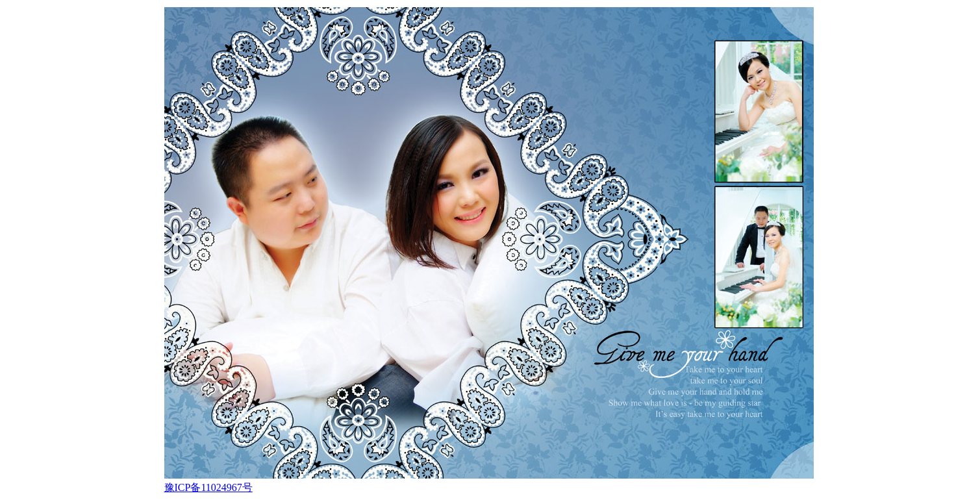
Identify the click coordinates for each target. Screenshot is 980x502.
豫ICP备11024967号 (208, 487)
